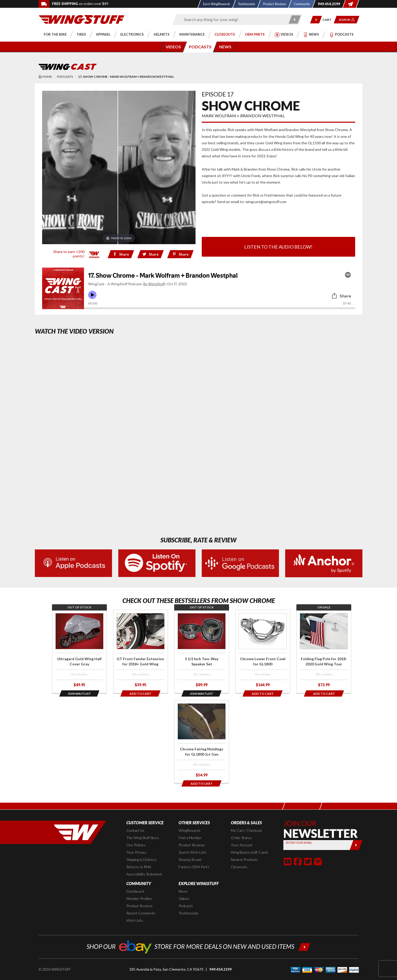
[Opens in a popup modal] (79, 693)
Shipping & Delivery (141, 859)
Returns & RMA (139, 867)
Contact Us (135, 830)
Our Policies (136, 845)
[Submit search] (295, 20)
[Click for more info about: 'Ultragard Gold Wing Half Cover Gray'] (79, 651)
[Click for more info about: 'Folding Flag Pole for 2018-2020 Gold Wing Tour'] (324, 651)
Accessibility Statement (144, 874)
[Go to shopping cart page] (328, 20)
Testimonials (188, 913)
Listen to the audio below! (278, 247)
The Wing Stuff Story (143, 838)
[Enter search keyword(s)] (233, 20)
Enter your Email (299, 843)
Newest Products (244, 859)
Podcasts (186, 906)
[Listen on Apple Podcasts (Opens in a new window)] (73, 563)
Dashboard (135, 891)
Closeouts (239, 867)
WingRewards (190, 830)
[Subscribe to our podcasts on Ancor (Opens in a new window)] (324, 563)
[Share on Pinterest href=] (180, 254)
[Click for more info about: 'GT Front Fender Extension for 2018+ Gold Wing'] (141, 651)
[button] (316, 20)
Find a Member (190, 838)
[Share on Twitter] (151, 254)
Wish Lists (135, 920)
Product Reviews (192, 845)
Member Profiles (139, 898)
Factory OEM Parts (194, 867)
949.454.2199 (220, 969)
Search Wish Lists (193, 852)
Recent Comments (141, 913)
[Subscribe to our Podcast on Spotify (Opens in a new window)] (157, 563)
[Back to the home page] (82, 19)
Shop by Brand (190, 859)
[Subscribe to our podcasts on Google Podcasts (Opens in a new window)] (240, 563)
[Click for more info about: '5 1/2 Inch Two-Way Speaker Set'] (202, 651)
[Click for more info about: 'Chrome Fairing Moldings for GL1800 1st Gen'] (202, 742)
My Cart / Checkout (246, 830)
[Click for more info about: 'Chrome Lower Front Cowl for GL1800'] (263, 651)
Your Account (242, 845)
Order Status (241, 838)
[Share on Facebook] (121, 254)
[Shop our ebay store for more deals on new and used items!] (198, 946)
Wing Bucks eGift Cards (250, 852)
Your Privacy (136, 852)
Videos (184, 898)
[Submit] (356, 845)
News (183, 891)
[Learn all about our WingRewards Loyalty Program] (94, 254)
